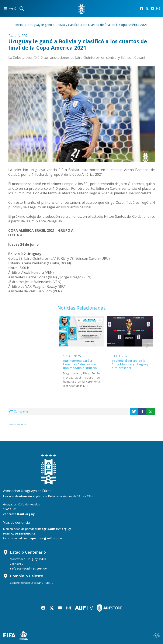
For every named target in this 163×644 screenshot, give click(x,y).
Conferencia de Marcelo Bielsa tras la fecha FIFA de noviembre (129, 364)
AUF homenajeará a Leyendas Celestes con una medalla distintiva (32, 364)
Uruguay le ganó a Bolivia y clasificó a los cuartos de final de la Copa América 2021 (88, 25)
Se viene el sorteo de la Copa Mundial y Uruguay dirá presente (81, 364)
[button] (147, 345)
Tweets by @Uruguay (17, 424)
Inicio (19, 25)
